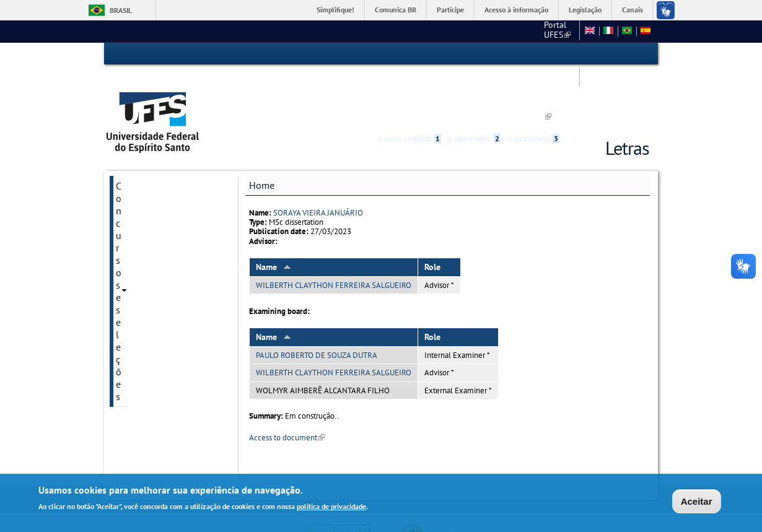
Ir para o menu (475, 54)
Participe (450, 10)
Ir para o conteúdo (409, 54)
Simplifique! (335, 10)
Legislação (585, 10)
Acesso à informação (516, 10)
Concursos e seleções (161, 129)
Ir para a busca (534, 54)
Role (432, 210)
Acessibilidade (575, 54)
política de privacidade (331, 508)
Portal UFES (389, 31)
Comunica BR (396, 10)
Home (262, 128)
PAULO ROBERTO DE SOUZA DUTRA (317, 298)
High (590, 55)
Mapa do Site (547, 31)
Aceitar (697, 502)
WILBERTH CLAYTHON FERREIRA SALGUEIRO (334, 228)
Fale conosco (485, 31)
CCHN (438, 31)
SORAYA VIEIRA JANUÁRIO (318, 155)
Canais (633, 10)
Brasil (121, 10)
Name (274, 210)
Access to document (287, 380)
